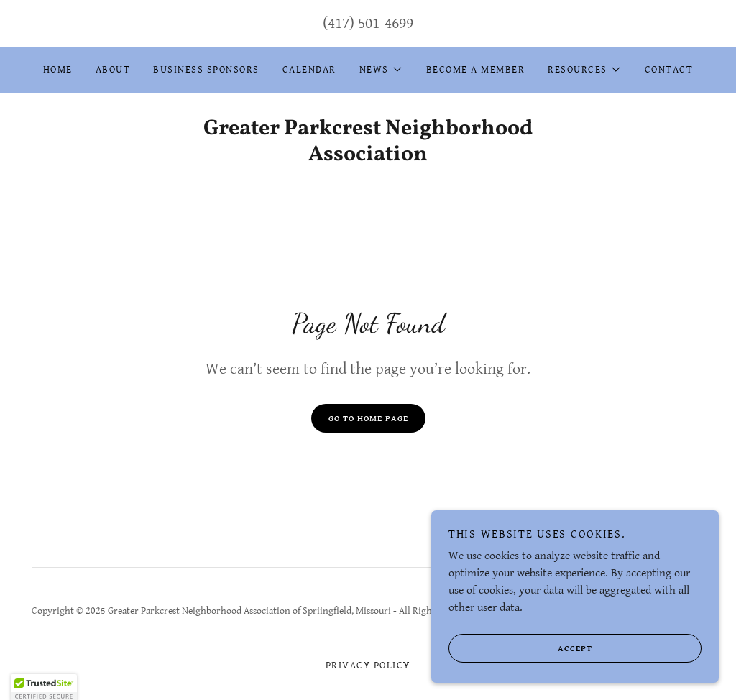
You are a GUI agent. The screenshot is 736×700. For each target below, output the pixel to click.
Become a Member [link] (475, 70)
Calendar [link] (309, 70)
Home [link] (58, 70)
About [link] (113, 70)
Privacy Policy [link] (368, 666)
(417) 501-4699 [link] (368, 23)
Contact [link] (669, 70)
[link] (368, 157)
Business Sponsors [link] (206, 70)
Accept (520, 668)
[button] (381, 70)
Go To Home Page (368, 419)
